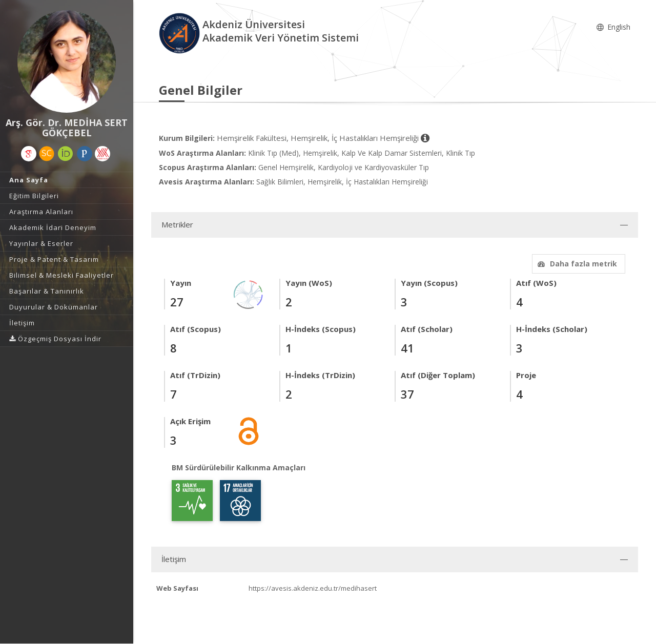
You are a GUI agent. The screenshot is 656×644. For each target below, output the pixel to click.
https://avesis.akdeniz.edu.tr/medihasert (313, 588)
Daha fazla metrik (576, 264)
